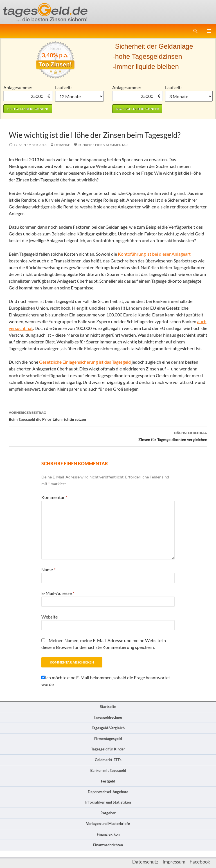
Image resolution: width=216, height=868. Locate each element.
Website (49, 617)
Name (48, 569)
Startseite (108, 707)
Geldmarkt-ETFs (108, 760)
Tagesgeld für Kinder (108, 749)
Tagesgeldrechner (108, 717)
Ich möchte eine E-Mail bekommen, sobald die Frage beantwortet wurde (106, 681)
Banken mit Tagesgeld (108, 770)
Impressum (174, 862)
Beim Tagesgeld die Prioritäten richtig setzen (108, 415)
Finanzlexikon (108, 834)
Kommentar (54, 497)
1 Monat (80, 96)
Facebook (200, 862)
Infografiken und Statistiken (108, 802)
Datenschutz (145, 862)
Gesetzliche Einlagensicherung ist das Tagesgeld (85, 362)
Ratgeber (108, 813)
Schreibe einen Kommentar (103, 145)
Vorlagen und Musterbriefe (108, 824)
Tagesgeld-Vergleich (108, 728)
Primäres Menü (209, 31)
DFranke (62, 145)
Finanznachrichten (108, 845)
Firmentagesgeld (108, 739)
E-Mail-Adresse (58, 593)
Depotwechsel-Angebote (108, 792)
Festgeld (108, 781)
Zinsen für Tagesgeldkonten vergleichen (108, 436)
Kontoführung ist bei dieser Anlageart (154, 254)
